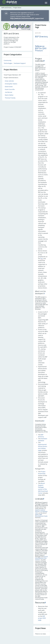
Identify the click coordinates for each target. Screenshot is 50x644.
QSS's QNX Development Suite (41, 515)
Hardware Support (20, 63)
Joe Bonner (9, 92)
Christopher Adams (11, 84)
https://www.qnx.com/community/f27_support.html (27, 19)
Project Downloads (42, 473)
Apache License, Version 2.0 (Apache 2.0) (41, 512)
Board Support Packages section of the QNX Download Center (43, 488)
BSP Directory (41, 37)
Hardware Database (43, 440)
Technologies (8, 63)
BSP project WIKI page (42, 618)
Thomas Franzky (10, 98)
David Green (9, 87)
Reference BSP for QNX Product (41, 48)
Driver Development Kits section (41, 558)
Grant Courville (10, 89)
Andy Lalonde (9, 81)
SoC (42, 259)
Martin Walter (9, 95)
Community (8, 61)
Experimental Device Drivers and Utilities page (43, 447)
